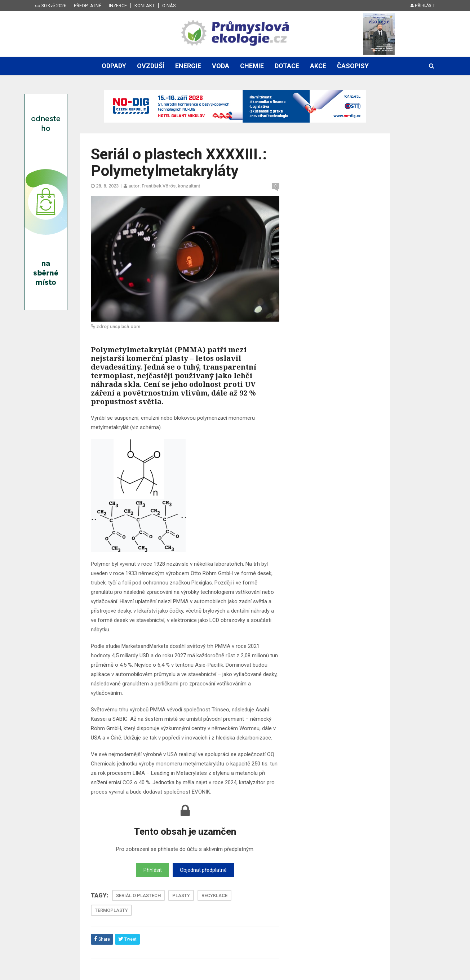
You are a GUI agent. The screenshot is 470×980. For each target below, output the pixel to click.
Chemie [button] (252, 66)
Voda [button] (221, 66)
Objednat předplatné (203, 870)
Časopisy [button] (353, 66)
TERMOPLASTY (111, 910)
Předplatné (88, 6)
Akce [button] (318, 66)
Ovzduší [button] (151, 66)
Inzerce (118, 6)
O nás (169, 6)
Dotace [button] (287, 66)
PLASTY (181, 895)
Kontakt (145, 6)
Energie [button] (188, 66)
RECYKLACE (214, 895)
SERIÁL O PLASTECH (138, 895)
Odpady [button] (114, 66)
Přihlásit (423, 6)
